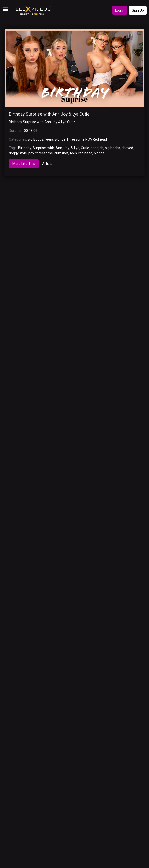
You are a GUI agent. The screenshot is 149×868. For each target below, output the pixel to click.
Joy (66, 148)
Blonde (60, 139)
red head (85, 153)
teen (73, 153)
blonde (99, 153)
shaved (127, 148)
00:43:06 (31, 131)
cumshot (61, 153)
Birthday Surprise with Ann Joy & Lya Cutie (49, 114)
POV (89, 139)
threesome (44, 153)
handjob (97, 148)
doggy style (18, 153)
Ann (59, 148)
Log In (120, 10)
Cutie (85, 148)
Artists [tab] (47, 164)
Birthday (25, 148)
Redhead (100, 139)
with (51, 148)
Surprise (39, 148)
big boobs (112, 148)
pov (31, 153)
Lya (77, 148)
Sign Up (138, 10)
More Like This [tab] (24, 164)
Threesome (75, 139)
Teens (49, 139)
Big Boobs (36, 139)
